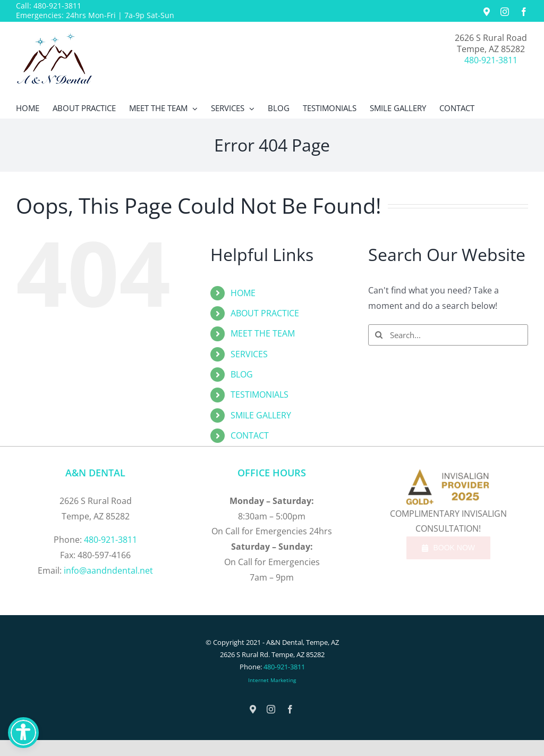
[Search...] (448, 335)
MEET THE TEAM (263, 333)
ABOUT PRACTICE (265, 313)
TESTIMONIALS (260, 394)
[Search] (379, 335)
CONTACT (250, 435)
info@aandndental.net (108, 570)
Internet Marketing (272, 680)
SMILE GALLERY (261, 415)
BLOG (242, 374)
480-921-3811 (57, 6)
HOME (243, 293)
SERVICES (249, 354)
